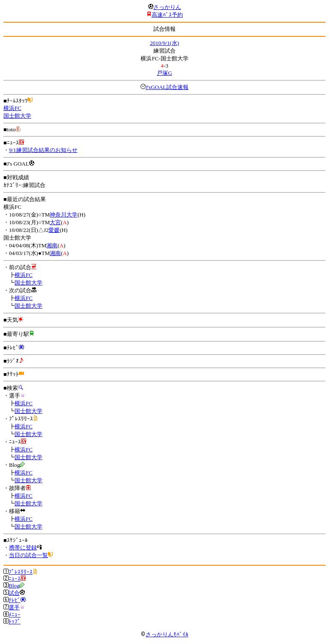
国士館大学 (17, 116)
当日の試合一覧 (28, 555)
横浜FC (12, 108)
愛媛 (54, 230)
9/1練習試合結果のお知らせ (43, 150)
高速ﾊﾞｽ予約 (167, 15)
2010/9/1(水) (164, 43)
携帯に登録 (23, 548)
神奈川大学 (64, 215)
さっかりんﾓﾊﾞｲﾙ (164, 634)
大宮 (55, 222)
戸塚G (164, 73)
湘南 (52, 245)
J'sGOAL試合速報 (167, 87)
